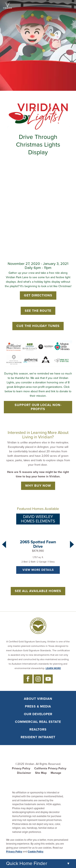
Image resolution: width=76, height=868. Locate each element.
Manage (56, 773)
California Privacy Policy (50, 768)
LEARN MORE (53, 668)
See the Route (38, 311)
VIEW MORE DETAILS (38, 570)
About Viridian (38, 699)
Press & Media (38, 706)
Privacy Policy (21, 768)
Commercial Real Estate (38, 722)
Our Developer (38, 714)
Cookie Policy (36, 852)
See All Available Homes (38, 591)
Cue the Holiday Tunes (38, 326)
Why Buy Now (38, 486)
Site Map (41, 773)
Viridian (30, 764)
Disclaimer (24, 773)
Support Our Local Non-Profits (38, 407)
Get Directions (38, 295)
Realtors (38, 730)
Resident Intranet (38, 737)
